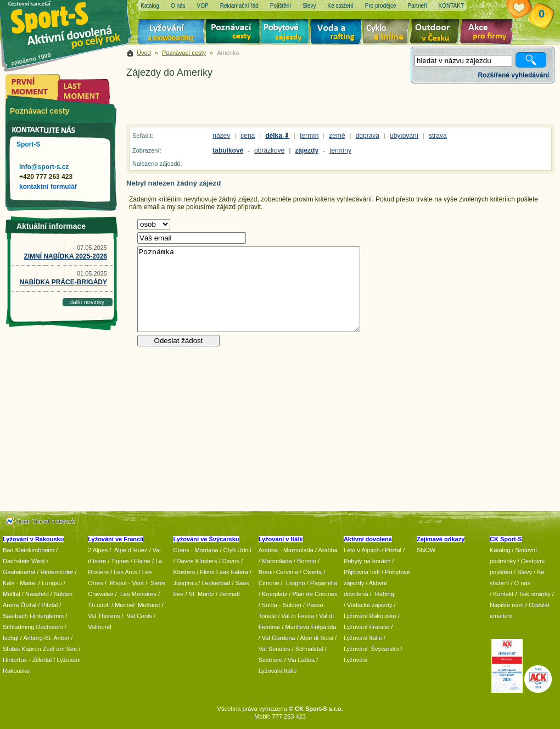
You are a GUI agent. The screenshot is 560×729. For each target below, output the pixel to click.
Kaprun (31, 649)
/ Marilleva (295, 627)
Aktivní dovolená (437, 33)
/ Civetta (311, 572)
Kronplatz (275, 594)
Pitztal (49, 605)
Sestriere (271, 660)
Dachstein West (24, 561)
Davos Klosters (197, 561)
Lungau (52, 583)
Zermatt (229, 594)
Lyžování (172, 33)
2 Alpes (98, 550)
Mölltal (12, 594)
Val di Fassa (298, 616)
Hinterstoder (57, 572)
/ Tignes (118, 561)
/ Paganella (322, 583)
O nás (522, 583)
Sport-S (28, 144)
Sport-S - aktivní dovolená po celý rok (71, 23)
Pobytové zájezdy (286, 33)
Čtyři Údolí (237, 550)
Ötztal (28, 605)
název (221, 136)
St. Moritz (201, 594)
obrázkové (269, 150)
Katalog (500, 550)
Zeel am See (60, 649)
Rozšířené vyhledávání (514, 75)
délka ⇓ (277, 136)
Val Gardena (279, 638)
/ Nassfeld (35, 594)
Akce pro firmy (489, 33)
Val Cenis (139, 616)
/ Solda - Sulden (280, 605)
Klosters (184, 572)
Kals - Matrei (20, 583)
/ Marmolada (275, 561)
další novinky (87, 302)
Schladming (19, 627)
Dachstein (50, 627)
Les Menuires (138, 594)
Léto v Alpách (362, 550)
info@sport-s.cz (44, 167)
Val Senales (275, 649)
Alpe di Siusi (317, 638)
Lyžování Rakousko (370, 616)
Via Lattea (301, 660)
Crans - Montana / (198, 550)
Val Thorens (104, 616)
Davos (231, 561)
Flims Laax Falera (224, 572)
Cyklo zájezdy (388, 33)
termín (309, 136)
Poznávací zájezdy (233, 33)
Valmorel (100, 627)
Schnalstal (309, 649)
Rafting (385, 594)
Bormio (307, 561)
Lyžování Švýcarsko (371, 649)
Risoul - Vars (127, 583)
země (337, 136)
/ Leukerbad (214, 583)
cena (248, 136)
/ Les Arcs (124, 572)
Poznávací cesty (184, 53)
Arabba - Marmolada (286, 550)
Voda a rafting (338, 33)
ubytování (404, 136)
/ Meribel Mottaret (136, 605)
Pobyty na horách (367, 561)
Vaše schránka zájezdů (527, 10)
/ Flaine (141, 561)
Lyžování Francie (366, 627)
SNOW (426, 550)
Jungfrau (185, 583)
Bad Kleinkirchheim (29, 550)
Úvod (144, 53)
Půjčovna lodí (362, 572)
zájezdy (307, 150)
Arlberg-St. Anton (46, 638)
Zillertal (43, 660)
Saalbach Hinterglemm (33, 616)
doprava (368, 136)
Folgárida (324, 627)
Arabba (328, 550)
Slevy (525, 572)
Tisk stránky (534, 594)
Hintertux (15, 660)
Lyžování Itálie (278, 671)
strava (438, 136)
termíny (340, 150)
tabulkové (228, 150)
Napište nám (507, 605)
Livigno (296, 583)
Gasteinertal (19, 572)
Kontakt (503, 594)
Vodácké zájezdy (370, 605)
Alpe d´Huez (132, 550)
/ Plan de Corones (313, 594)
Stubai (11, 649)
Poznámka (249, 289)
